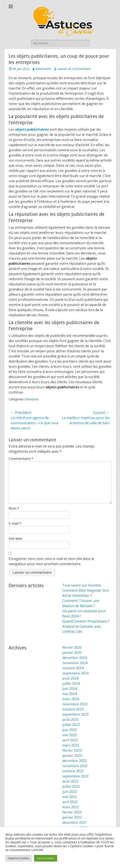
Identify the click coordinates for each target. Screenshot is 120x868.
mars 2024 (71, 699)
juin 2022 (70, 792)
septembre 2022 (75, 776)
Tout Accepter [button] (46, 858)
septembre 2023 (75, 714)
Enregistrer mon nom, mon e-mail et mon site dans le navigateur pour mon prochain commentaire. (51, 561)
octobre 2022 (73, 771)
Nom (14, 508)
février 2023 (72, 750)
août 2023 (70, 720)
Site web (15, 538)
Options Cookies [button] (19, 858)
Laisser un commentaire (74, 69)
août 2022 (70, 781)
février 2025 (72, 647)
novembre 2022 (75, 766)
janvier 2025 (72, 653)
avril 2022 (70, 802)
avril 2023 (70, 740)
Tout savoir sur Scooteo (82, 585)
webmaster (43, 69)
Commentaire (21, 459)
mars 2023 (71, 745)
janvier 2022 (72, 817)
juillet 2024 (71, 684)
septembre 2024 (75, 673)
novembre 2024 (75, 663)
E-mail (15, 523)
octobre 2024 (73, 668)
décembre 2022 (74, 761)
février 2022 (72, 812)
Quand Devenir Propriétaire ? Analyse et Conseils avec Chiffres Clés (86, 626)
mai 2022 (69, 797)
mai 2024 (69, 694)
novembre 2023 (75, 704)
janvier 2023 (72, 756)
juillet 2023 (71, 725)
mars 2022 (71, 807)
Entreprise (31, 399)
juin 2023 (70, 730)
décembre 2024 (74, 658)
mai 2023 (69, 735)
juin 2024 (70, 689)
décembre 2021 (74, 823)
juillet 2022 (71, 786)
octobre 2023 (73, 709)
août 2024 (70, 678)
